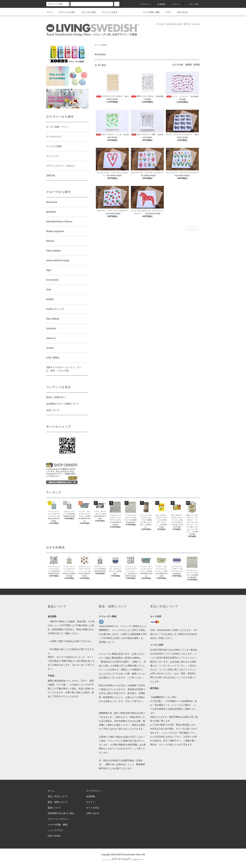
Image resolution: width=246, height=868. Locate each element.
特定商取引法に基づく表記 (61, 813)
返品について (54, 808)
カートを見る (93, 808)
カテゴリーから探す (65, 12)
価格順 (189, 65)
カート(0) (192, 4)
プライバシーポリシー (59, 819)
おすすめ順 (178, 65)
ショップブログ (55, 830)
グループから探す (87, 12)
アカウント (143, 4)
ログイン (175, 4)
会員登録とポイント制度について (63, 404)
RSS (50, 836)
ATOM (57, 836)
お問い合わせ (181, 12)
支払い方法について (58, 796)
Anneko (104, 45)
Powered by (123, 860)
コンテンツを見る (108, 12)
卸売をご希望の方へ (56, 397)
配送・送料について (58, 802)
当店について (53, 410)
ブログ (166, 12)
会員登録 (159, 4)
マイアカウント (94, 791)
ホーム (50, 12)
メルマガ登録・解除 (149, 12)
